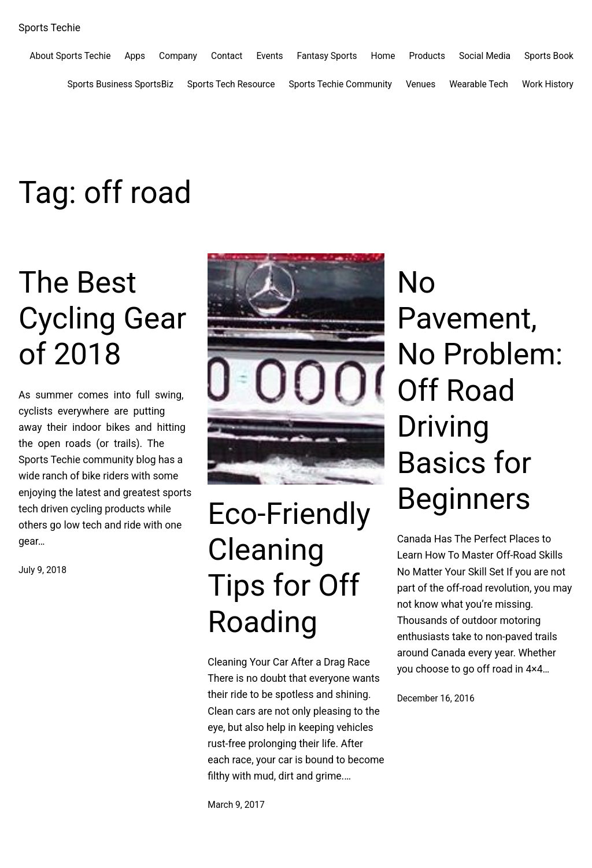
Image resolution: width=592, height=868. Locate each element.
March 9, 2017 (236, 805)
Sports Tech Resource (231, 84)
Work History (548, 84)
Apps (135, 56)
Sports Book (549, 56)
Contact (227, 56)
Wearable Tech (479, 84)
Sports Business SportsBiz (120, 84)
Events (269, 56)
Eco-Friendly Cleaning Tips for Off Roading (289, 568)
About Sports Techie (70, 56)
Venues (421, 84)
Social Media (485, 56)
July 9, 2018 (42, 570)
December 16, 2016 (436, 699)
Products (427, 56)
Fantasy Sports (327, 56)
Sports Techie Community (340, 84)
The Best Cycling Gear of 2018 (102, 319)
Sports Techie (49, 28)
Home (383, 56)
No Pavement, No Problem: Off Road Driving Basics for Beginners (480, 391)
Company (178, 56)
